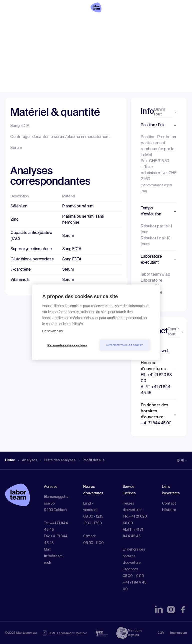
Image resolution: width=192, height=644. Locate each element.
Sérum (68, 236)
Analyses (30, 36)
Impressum (179, 633)
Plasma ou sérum (78, 206)
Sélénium (19, 206)
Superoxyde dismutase (31, 249)
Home (11, 36)
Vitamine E (20, 280)
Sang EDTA (72, 249)
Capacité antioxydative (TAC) (31, 236)
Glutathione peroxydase (32, 259)
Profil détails (100, 36)
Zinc (14, 220)
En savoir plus (52, 331)
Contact (169, 504)
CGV (161, 633)
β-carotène (20, 270)
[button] (159, 125)
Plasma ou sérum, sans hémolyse (83, 220)
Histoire (169, 510)
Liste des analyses (63, 36)
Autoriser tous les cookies (125, 345)
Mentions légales (135, 633)
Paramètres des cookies (67, 345)
